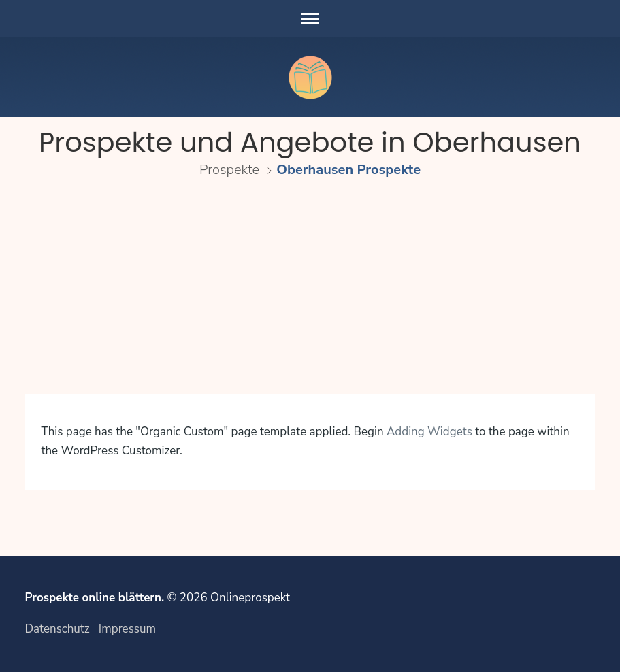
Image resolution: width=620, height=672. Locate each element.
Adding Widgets (429, 432)
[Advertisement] (310, 299)
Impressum (127, 629)
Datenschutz (57, 629)
